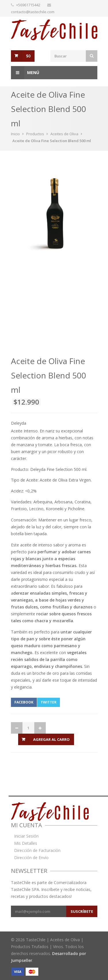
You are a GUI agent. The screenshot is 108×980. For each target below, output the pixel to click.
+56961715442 (28, 5)
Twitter (49, 702)
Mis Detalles (26, 843)
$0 (28, 56)
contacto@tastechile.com (33, 12)
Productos (35, 134)
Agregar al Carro (51, 739)
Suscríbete (82, 911)
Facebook (24, 702)
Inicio (15, 134)
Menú (25, 73)
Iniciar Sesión (26, 836)
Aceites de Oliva (64, 134)
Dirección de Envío (31, 858)
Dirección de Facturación (37, 851)
